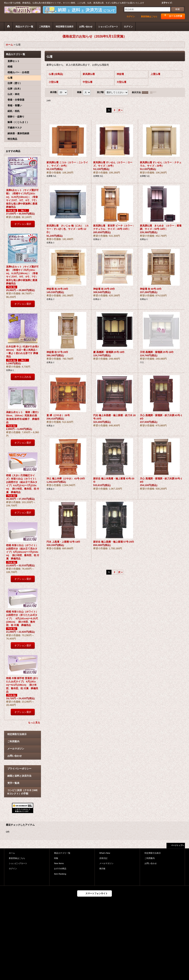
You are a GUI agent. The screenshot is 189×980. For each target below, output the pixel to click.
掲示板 (102, 869)
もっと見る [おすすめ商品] (34, 723)
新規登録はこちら (149, 16)
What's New (105, 853)
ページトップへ (178, 845)
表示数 (54, 92)
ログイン (131, 16)
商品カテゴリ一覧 (62, 853)
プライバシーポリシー (19, 769)
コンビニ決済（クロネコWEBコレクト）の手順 (23, 792)
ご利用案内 (13, 741)
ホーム (12, 853)
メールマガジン (16, 749)
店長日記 (103, 858)
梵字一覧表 (13, 783)
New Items (59, 863)
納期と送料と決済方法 (19, 776)
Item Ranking (60, 874)
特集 (56, 858)
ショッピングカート (18, 863)
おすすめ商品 (60, 869)
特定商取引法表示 (17, 734)
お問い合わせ (15, 756)
